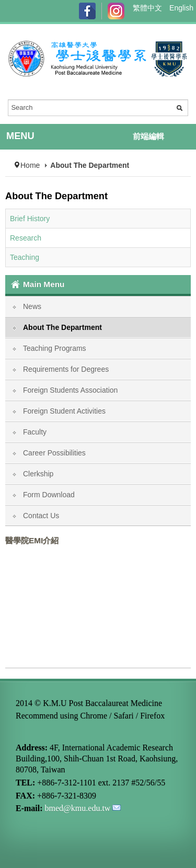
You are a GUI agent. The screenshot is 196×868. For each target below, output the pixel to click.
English (181, 8)
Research (26, 238)
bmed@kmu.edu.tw (78, 808)
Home (30, 165)
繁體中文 (148, 8)
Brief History (30, 219)
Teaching (25, 257)
